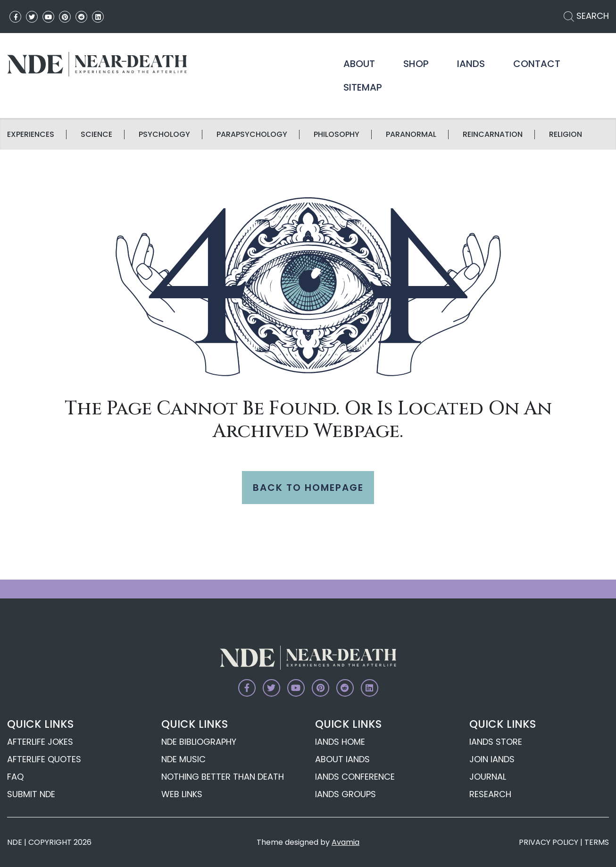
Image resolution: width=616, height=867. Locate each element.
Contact (537, 64)
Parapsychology (252, 135)
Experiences (31, 135)
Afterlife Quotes (44, 759)
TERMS (597, 842)
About (359, 64)
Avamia (345, 842)
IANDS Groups (345, 794)
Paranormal (411, 135)
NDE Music (183, 759)
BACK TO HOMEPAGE (308, 488)
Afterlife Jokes (40, 742)
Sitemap (363, 87)
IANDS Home (340, 742)
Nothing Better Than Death (223, 777)
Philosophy (337, 135)
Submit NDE (31, 794)
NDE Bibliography (199, 742)
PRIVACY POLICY (549, 842)
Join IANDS (492, 759)
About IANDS (342, 759)
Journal (488, 777)
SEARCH (586, 16)
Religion (566, 135)
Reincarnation (493, 135)
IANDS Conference (355, 777)
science (96, 135)
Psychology (164, 135)
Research (490, 794)
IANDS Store (496, 742)
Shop (416, 64)
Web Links (182, 794)
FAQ (15, 777)
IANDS (471, 64)
